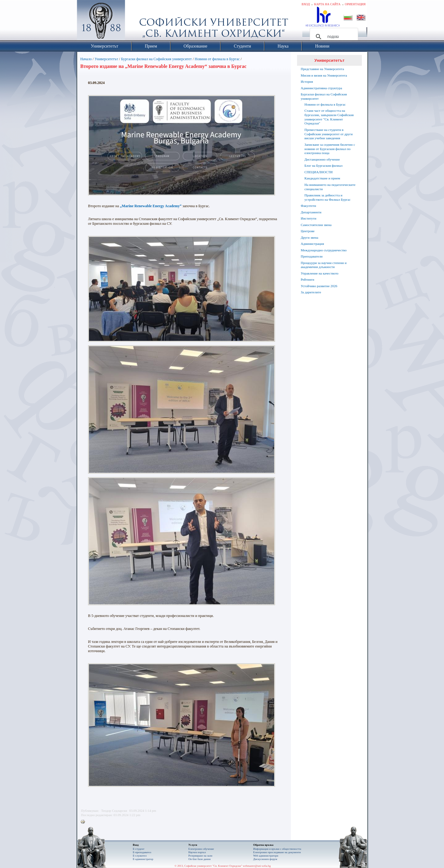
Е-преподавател (142, 852)
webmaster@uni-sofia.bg (257, 866)
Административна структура (321, 88)
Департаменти (311, 212)
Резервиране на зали (200, 856)
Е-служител (140, 856)
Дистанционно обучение (322, 159)
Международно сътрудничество (324, 250)
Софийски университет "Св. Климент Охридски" (136, 22)
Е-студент (139, 849)
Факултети (308, 206)
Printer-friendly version (84, 822)
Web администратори (266, 856)
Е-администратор (143, 859)
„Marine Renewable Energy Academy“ (151, 206)
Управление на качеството (320, 273)
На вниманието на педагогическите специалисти (330, 187)
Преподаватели (312, 256)
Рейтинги (308, 279)
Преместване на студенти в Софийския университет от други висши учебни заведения (329, 134)
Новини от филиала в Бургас (217, 59)
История (307, 82)
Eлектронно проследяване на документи (277, 852)
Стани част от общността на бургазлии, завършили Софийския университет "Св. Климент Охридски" (329, 117)
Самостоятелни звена (316, 225)
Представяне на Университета (322, 69)
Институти (308, 218)
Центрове (308, 231)
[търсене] (333, 37)
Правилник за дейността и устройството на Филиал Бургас (327, 197)
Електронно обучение (201, 849)
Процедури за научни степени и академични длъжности (324, 265)
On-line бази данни (199, 859)
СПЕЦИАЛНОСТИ (318, 172)
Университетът (106, 59)
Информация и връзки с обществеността (277, 849)
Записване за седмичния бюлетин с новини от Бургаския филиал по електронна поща (330, 149)
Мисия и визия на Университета (324, 75)
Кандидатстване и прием (322, 178)
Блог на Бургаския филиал (323, 166)
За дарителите (311, 292)
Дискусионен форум (265, 859)
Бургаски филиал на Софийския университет (156, 59)
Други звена (310, 237)
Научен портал (197, 852)
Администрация (312, 244)
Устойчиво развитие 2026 (319, 286)
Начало (86, 59)
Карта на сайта (327, 4)
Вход (306, 4)
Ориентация (355, 4)
